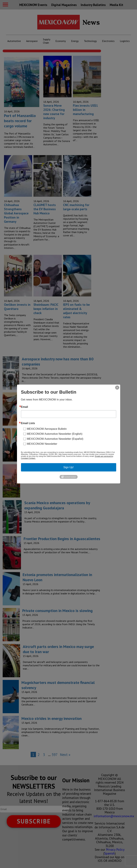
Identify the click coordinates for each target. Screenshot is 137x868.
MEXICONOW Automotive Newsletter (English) (55, 434)
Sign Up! (68, 467)
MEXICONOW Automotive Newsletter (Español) (55, 439)
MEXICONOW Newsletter (42, 444)
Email (25, 407)
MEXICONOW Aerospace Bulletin (47, 429)
